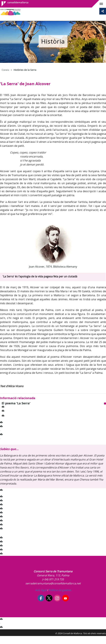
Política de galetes (60, 590)
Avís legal (41, 590)
